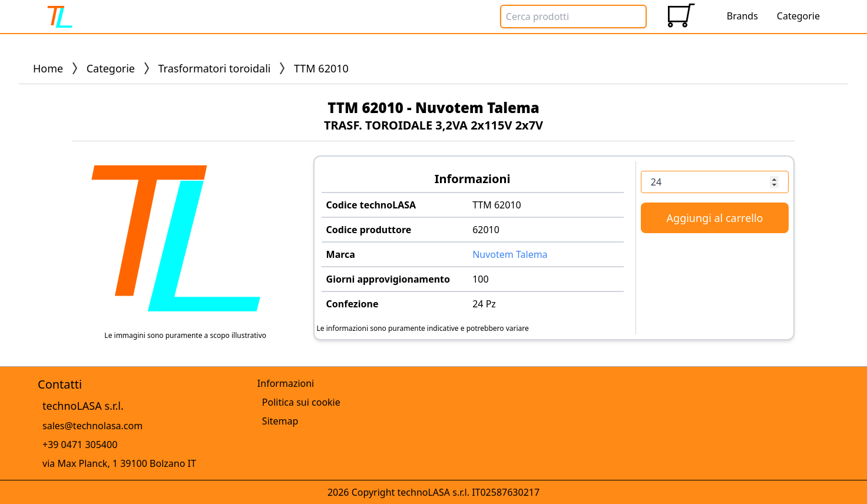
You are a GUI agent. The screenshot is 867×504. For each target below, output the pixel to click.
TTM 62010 (497, 205)
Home (48, 68)
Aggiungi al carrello (715, 218)
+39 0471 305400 (80, 445)
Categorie (111, 68)
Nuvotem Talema (510, 254)
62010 (486, 230)
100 (480, 279)
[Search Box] (573, 16)
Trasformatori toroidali (215, 68)
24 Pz (484, 304)
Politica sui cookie (301, 402)
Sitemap (280, 421)
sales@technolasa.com (92, 426)
